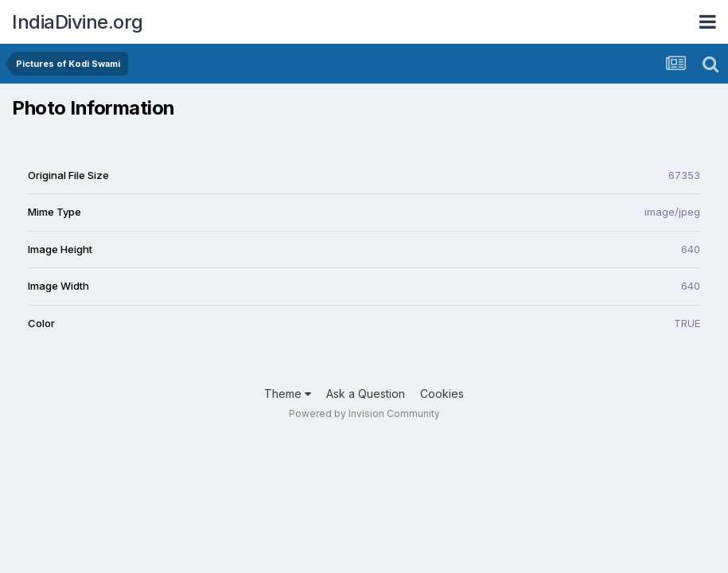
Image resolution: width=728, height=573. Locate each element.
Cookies (442, 394)
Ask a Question (366, 394)
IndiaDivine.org (78, 22)
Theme (288, 394)
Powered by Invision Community (364, 413)
